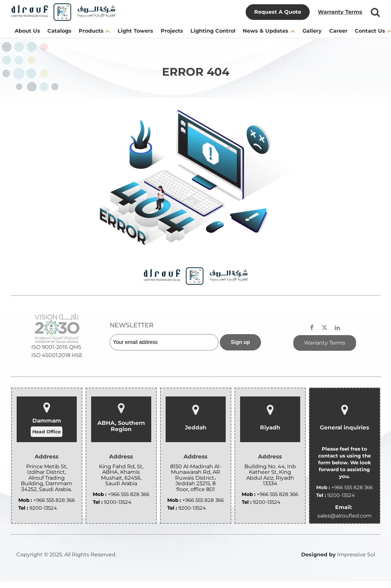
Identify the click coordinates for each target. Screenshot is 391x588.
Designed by (318, 555)
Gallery (312, 31)
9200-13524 (43, 508)
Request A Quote (278, 12)
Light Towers (135, 31)
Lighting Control (213, 31)
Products (94, 31)
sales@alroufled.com (345, 516)
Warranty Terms (340, 12)
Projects (172, 31)
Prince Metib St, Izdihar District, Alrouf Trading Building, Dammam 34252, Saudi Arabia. (47, 478)
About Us (27, 31)
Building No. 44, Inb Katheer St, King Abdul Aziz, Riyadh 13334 (270, 475)
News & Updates (269, 31)
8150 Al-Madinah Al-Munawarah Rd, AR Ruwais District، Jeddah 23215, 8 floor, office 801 (196, 478)
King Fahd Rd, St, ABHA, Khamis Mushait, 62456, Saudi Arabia (121, 475)
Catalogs (59, 31)
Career (338, 31)
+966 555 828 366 (54, 500)
